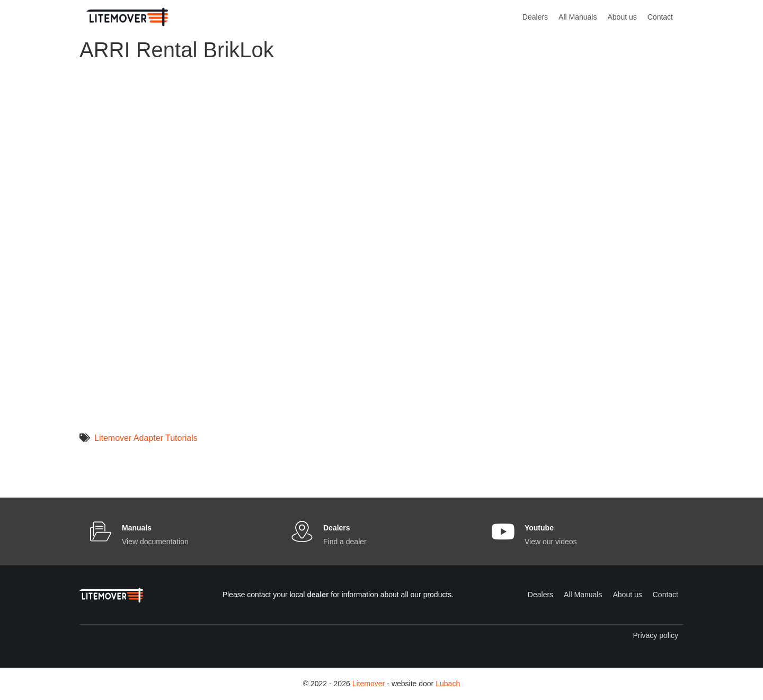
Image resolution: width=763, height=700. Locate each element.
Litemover (369, 684)
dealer (318, 595)
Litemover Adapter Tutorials (146, 438)
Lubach (448, 684)
